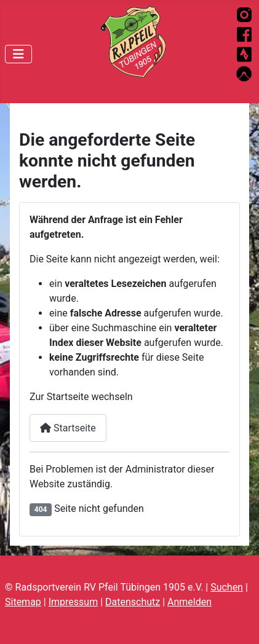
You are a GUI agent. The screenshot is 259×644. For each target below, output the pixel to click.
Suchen (227, 587)
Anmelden (189, 602)
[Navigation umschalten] (18, 54)
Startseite (68, 428)
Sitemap (23, 602)
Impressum (74, 602)
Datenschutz (133, 602)
